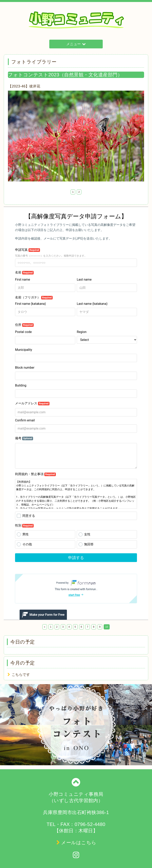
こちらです (21, 675)
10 (107, 627)
